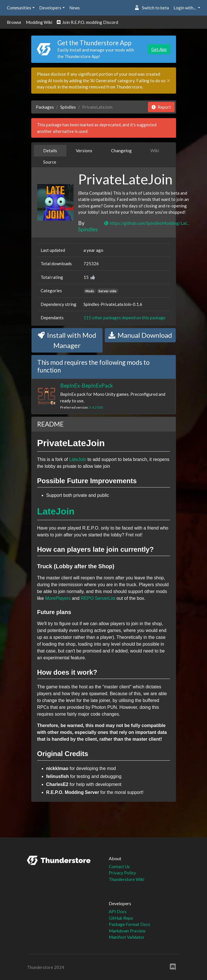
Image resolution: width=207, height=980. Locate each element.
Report (161, 107)
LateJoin (78, 459)
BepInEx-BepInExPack (86, 385)
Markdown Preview (127, 931)
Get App (159, 49)
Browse (14, 22)
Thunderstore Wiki (126, 879)
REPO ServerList (98, 598)
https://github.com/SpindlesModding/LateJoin (147, 223)
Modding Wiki (39, 22)
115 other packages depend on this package (125, 318)
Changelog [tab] (121, 151)
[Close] (169, 81)
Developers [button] (50, 8)
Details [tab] (50, 151)
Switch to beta (152, 8)
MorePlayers (58, 598)
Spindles (68, 107)
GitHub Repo (121, 918)
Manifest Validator (127, 937)
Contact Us (119, 866)
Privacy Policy (122, 873)
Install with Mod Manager (67, 340)
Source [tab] (50, 162)
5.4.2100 (96, 407)
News (75, 8)
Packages (45, 107)
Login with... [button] (185, 8)
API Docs (118, 911)
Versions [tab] (84, 151)
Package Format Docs (129, 924)
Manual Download (140, 335)
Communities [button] (19, 8)
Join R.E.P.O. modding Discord (87, 22)
